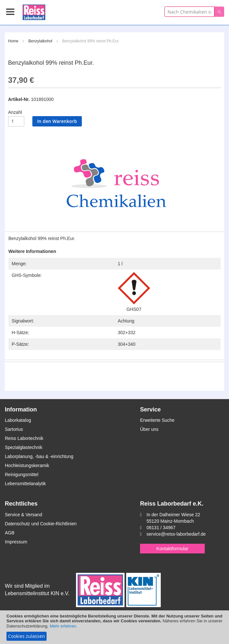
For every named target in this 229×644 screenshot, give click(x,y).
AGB (10, 533)
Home (13, 41)
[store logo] (34, 11)
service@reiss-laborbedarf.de (176, 534)
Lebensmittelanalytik (25, 484)
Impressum (16, 542)
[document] (114, 627)
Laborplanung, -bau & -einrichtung (39, 456)
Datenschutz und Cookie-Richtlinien (41, 524)
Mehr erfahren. (64, 626)
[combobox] (189, 12)
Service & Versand (23, 515)
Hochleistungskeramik (27, 465)
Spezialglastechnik (24, 447)
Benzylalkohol (40, 41)
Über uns (149, 429)
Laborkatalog (18, 420)
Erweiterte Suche (157, 420)
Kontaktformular (173, 549)
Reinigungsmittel (22, 475)
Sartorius (14, 429)
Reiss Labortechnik (24, 438)
